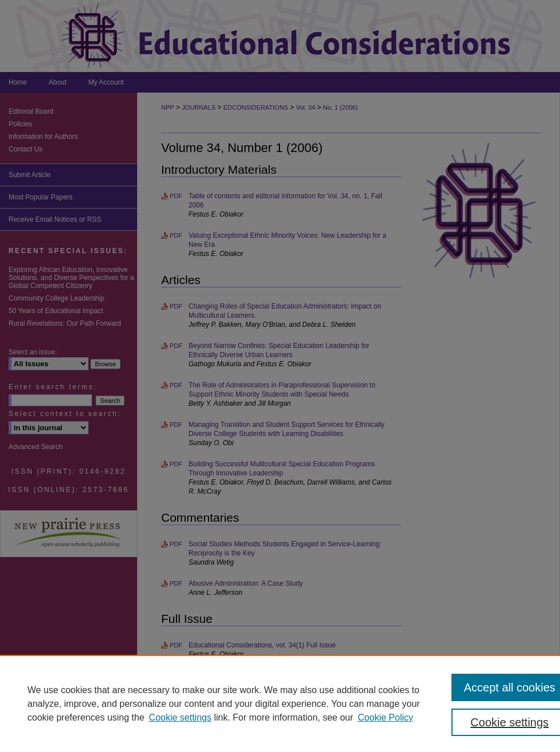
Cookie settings (180, 717)
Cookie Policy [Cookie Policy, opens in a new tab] (385, 717)
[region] (280, 703)
